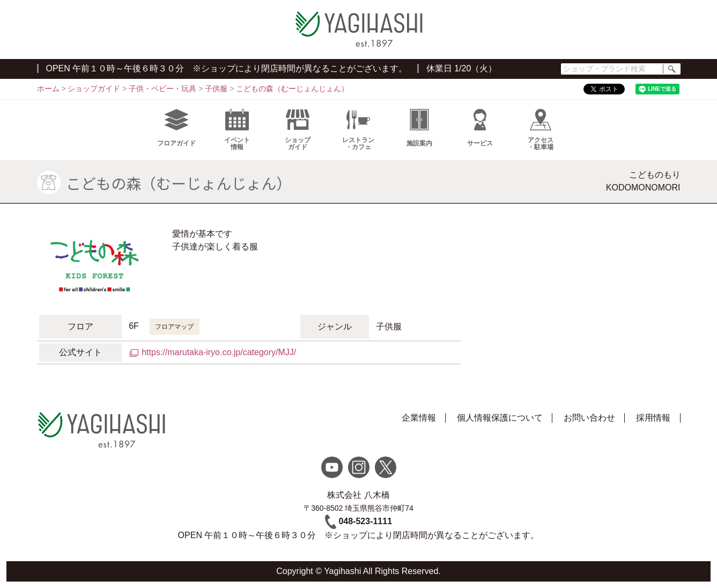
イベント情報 (237, 130)
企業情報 (419, 418)
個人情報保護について (500, 418)
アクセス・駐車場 (541, 130)
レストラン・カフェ (358, 130)
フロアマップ (174, 327)
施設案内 (419, 128)
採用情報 (653, 418)
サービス (480, 128)
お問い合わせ (589, 418)
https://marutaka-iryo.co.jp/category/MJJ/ (219, 352)
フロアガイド (176, 128)
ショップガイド (298, 130)
